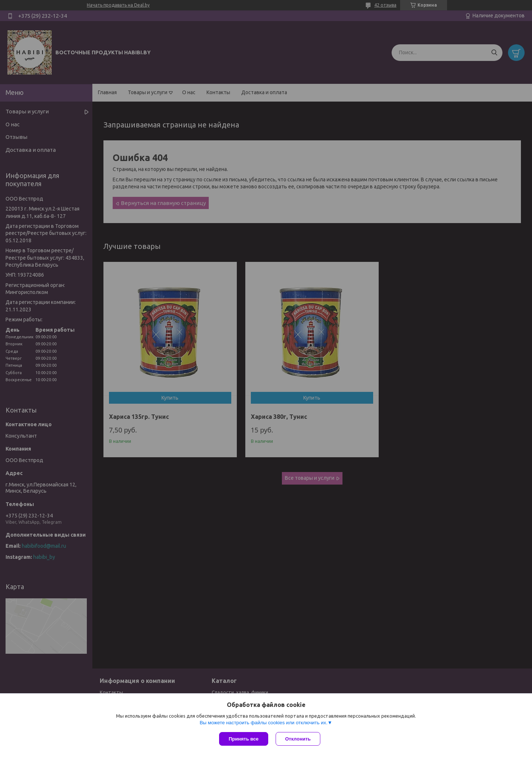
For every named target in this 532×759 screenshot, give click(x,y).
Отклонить (298, 739)
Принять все (244, 739)
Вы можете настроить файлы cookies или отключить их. (263, 723)
